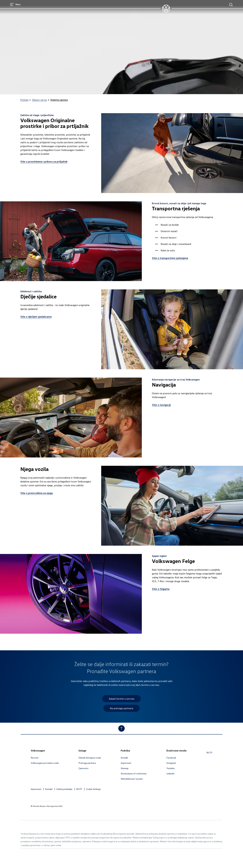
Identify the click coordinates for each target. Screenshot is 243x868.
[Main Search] (231, 5)
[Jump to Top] (121, 728)
